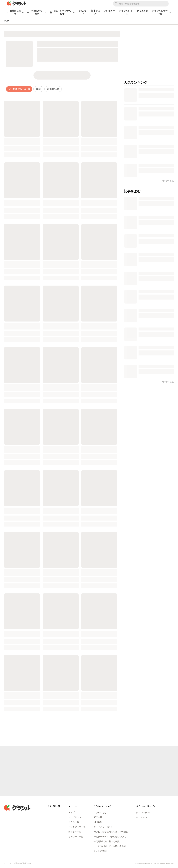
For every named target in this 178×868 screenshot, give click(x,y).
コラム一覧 (74, 822)
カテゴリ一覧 (75, 832)
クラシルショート (126, 12)
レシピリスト (75, 817)
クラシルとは (100, 813)
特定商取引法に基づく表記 (107, 841)
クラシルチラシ (144, 813)
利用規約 (98, 822)
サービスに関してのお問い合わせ (110, 846)
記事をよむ (95, 12)
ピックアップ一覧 (77, 827)
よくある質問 (100, 851)
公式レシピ (83, 12)
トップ (72, 813)
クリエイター (142, 12)
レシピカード (109, 12)
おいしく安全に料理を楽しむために (111, 832)
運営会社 (98, 817)
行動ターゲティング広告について (110, 837)
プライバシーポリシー (104, 827)
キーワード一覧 (76, 837)
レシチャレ (142, 817)
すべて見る (168, 382)
